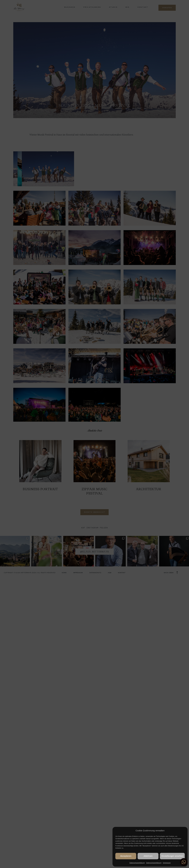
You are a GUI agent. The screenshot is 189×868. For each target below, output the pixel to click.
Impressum (167, 863)
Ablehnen (148, 856)
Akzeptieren (126, 856)
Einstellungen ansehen (172, 856)
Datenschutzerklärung (137, 863)
